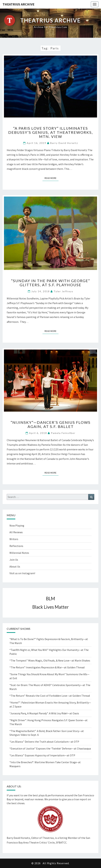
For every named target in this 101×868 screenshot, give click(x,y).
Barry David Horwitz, (19, 838)
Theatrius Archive (18, 4)
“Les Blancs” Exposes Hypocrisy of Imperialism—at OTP (42, 755)
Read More (52, 178)
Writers (14, 539)
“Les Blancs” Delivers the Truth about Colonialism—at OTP (44, 742)
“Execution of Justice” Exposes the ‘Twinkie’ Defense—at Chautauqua (50, 748)
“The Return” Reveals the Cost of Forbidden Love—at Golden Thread (50, 696)
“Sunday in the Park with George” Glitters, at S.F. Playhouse (51, 283)
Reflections (16, 546)
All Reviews (16, 532)
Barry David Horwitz (64, 143)
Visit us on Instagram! (22, 573)
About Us (15, 566)
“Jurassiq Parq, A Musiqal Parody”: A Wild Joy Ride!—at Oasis (44, 713)
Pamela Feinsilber (63, 433)
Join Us (14, 560)
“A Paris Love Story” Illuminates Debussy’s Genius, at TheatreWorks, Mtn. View (51, 132)
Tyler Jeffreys (63, 291)
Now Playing (17, 525)
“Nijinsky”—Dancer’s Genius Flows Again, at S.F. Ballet (51, 424)
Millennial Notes (19, 553)
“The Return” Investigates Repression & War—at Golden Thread (47, 667)
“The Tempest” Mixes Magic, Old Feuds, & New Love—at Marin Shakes (50, 660)
